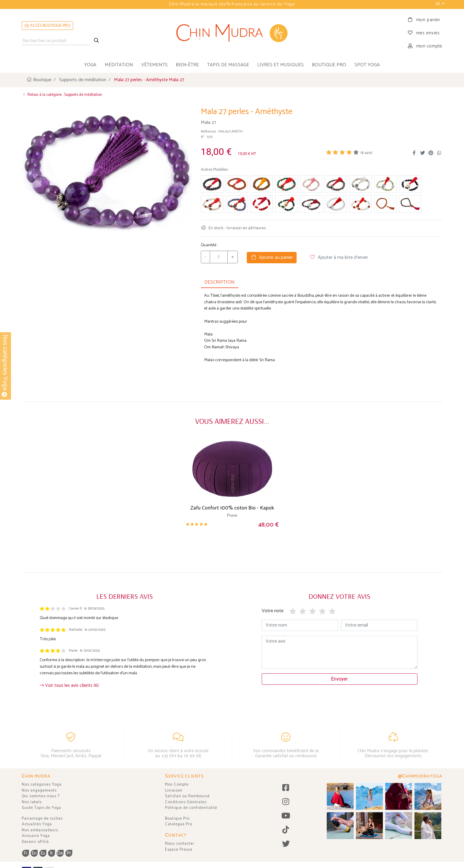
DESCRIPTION (219, 282)
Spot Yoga (367, 65)
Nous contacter (180, 844)
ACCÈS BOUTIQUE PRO (47, 26)
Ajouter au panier (272, 257)
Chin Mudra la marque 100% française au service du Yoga (232, 4)
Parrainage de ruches (42, 819)
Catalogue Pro (179, 824)
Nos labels (32, 802)
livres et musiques (280, 65)
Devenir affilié (35, 842)
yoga (90, 65)
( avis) (366, 153)
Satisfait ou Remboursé (187, 796)
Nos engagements (39, 791)
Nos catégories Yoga (42, 785)
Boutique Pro (177, 819)
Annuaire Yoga (36, 836)
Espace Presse (179, 850)
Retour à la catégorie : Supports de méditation (62, 94)
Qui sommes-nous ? (41, 796)
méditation (119, 65)
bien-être (187, 65)
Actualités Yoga (37, 824)
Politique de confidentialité (191, 808)
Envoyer (340, 679)
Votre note (273, 611)
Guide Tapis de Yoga (41, 808)
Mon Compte (177, 785)
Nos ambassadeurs (40, 830)
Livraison (174, 791)
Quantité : (209, 245)
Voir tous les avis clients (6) (69, 685)
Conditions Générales (186, 802)
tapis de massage (228, 65)
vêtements (154, 65)
